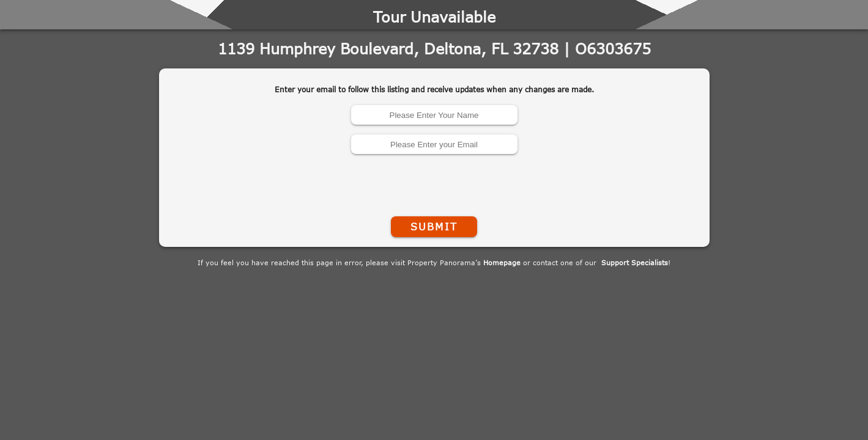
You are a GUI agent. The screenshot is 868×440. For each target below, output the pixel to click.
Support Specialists (635, 262)
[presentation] (434, 183)
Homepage (502, 262)
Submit (434, 227)
